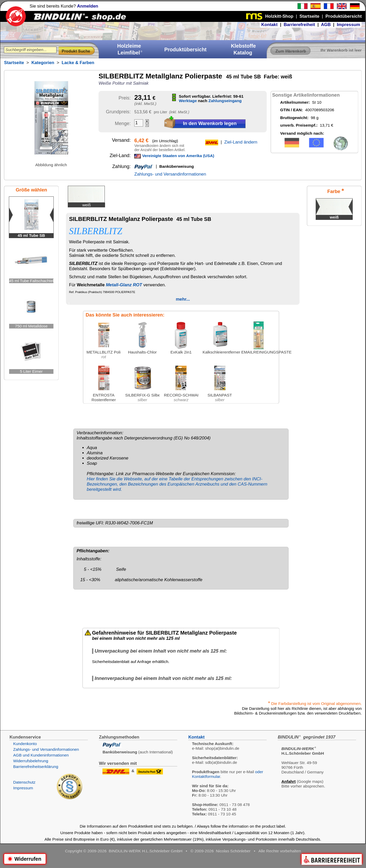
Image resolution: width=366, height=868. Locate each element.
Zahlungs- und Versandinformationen (170, 174)
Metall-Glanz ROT (124, 285)
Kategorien (43, 63)
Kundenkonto (25, 744)
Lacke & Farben (78, 63)
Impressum (349, 25)
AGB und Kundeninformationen (41, 755)
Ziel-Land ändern (241, 142)
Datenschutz (24, 782)
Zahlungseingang (225, 101)
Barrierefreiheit (299, 25)
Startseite (14, 63)
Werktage (188, 101)
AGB (326, 25)
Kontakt (269, 25)
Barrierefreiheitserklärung (36, 767)
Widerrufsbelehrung (31, 761)
